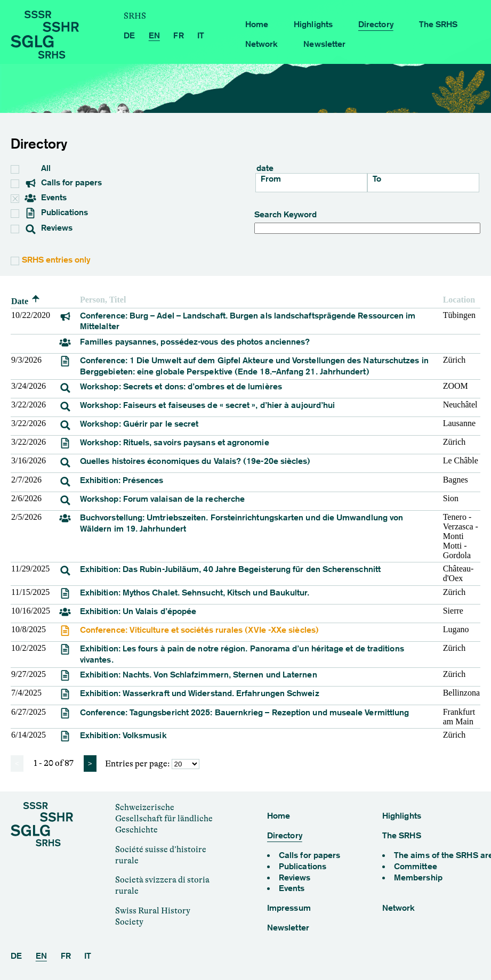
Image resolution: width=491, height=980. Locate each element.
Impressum (289, 908)
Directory (376, 24)
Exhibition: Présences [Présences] (122, 480)
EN (154, 35)
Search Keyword (368, 222)
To (377, 179)
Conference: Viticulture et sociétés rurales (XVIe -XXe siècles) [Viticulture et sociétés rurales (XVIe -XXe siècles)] (199, 630)
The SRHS (438, 24)
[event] (65, 319)
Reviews (49, 228)
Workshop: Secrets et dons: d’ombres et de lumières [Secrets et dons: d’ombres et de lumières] (181, 386)
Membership (418, 877)
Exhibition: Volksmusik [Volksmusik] (123, 735)
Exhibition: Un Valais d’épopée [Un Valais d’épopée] (138, 611)
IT (201, 35)
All (39, 168)
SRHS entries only (56, 260)
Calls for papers (63, 183)
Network (262, 44)
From (271, 179)
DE (129, 35)
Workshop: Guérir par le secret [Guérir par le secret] (139, 424)
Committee (416, 866)
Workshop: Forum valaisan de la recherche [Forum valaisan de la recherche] (162, 499)
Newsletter (324, 44)
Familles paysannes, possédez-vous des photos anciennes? (195, 342)
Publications (57, 213)
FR (178, 35)
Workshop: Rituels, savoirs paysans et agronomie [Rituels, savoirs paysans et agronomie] (175, 442)
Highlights (313, 24)
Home (257, 24)
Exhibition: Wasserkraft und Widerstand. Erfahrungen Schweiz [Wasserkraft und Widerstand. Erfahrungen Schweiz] (200, 693)
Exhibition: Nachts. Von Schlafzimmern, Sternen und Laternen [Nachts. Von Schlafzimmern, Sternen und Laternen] (199, 675)
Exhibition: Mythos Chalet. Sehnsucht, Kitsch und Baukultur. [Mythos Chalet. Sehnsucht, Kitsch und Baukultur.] (195, 593)
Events (39, 198)
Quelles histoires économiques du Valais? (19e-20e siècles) (195, 461)
